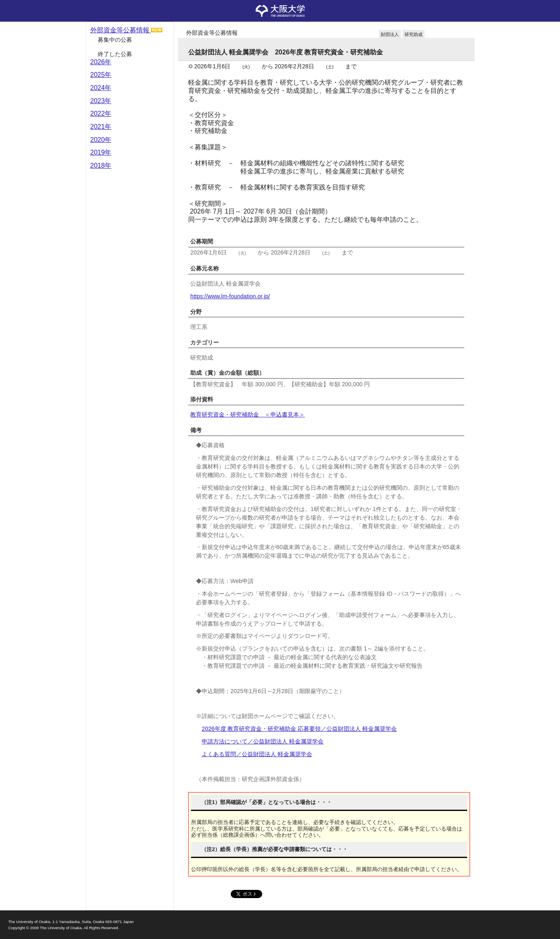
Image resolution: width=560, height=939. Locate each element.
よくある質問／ (257, 754)
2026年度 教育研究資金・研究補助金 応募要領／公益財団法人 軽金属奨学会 (299, 729)
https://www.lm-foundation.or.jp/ (230, 296)
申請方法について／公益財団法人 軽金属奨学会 (263, 741)
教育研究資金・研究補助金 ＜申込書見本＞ (247, 414)
